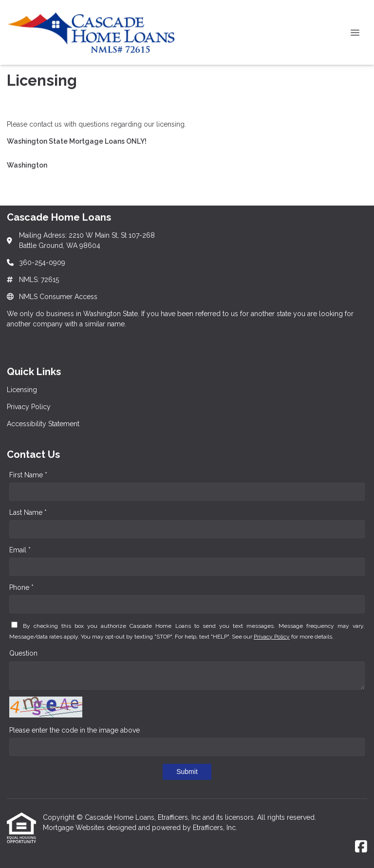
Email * (20, 550)
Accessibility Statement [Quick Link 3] (43, 424)
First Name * (28, 475)
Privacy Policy (272, 637)
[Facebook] (361, 847)
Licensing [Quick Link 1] (22, 390)
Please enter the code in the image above (75, 730)
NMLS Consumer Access (58, 297)
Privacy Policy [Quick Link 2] (29, 407)
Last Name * (28, 512)
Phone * (21, 587)
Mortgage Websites (75, 828)
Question (23, 653)
